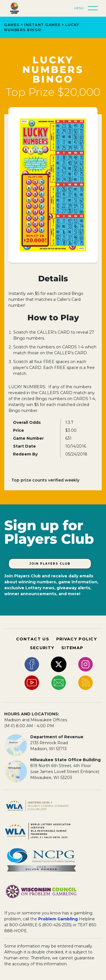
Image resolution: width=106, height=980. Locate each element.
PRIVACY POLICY (77, 639)
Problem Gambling (58, 919)
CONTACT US (33, 639)
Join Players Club (50, 564)
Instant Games (42, 25)
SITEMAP (72, 648)
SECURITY (42, 648)
